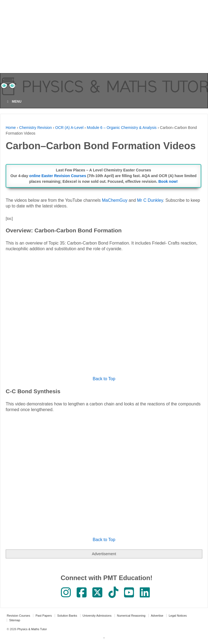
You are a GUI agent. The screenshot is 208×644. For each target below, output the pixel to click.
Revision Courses (18, 616)
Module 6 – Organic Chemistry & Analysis (122, 128)
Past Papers (44, 616)
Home (11, 128)
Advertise (157, 616)
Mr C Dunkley (150, 200)
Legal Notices (178, 616)
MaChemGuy (115, 200)
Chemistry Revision (36, 128)
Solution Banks (67, 616)
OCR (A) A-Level (69, 128)
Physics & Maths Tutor (32, 629)
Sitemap (15, 620)
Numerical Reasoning (131, 616)
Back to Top (104, 379)
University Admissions (97, 616)
